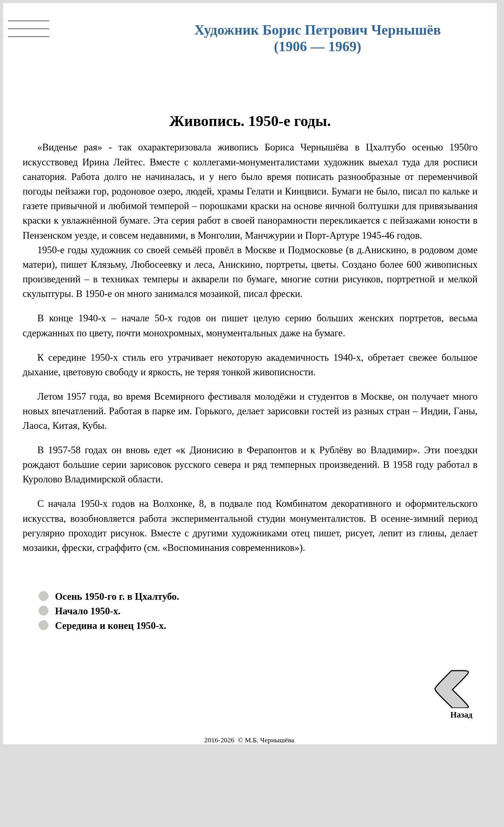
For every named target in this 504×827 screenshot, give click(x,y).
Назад (452, 710)
